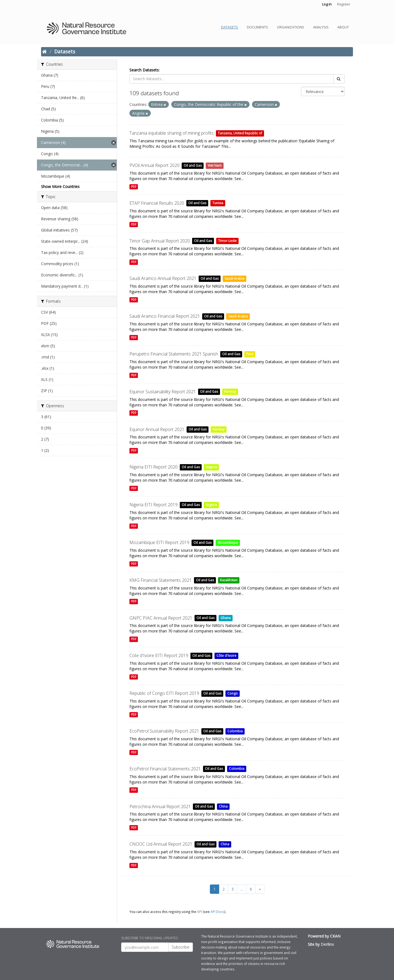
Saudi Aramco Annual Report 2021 (163, 278)
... (242, 889)
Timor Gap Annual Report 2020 (160, 241)
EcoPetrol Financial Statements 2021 (165, 769)
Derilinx (327, 944)
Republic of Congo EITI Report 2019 (164, 693)
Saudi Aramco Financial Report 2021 (165, 316)
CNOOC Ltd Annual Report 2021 (161, 844)
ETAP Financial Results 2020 (157, 203)
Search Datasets (144, 70)
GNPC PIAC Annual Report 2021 (161, 618)
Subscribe (181, 947)
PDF (134, 187)
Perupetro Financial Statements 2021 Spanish (174, 354)
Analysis (321, 27)
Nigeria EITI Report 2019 (153, 505)
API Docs (217, 912)
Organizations (291, 27)
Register (344, 4)
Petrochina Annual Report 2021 (160, 806)
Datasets (230, 27)
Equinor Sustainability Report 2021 (163, 392)
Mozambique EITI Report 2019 (159, 542)
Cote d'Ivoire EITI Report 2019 (159, 655)
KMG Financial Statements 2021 (161, 580)
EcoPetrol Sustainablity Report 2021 (164, 731)
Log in (327, 4)
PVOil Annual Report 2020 (154, 165)
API (199, 912)
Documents (257, 27)
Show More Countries (60, 187)
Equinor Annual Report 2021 (157, 429)
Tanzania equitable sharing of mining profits (172, 133)
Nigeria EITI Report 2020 (153, 467)
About (343, 27)
